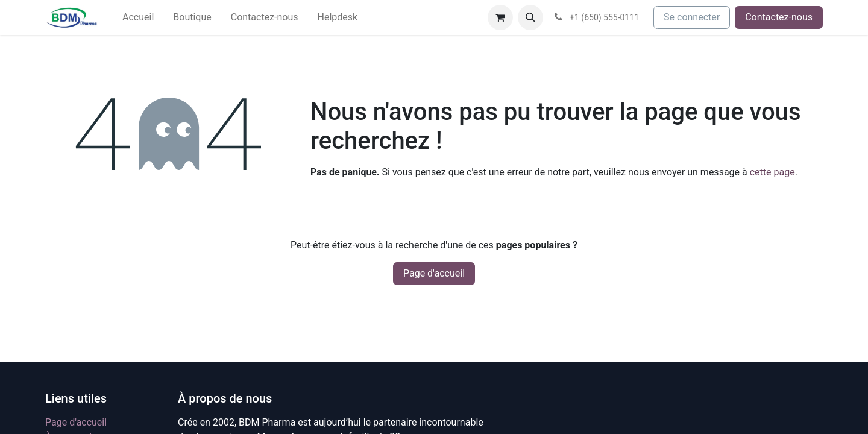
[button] (530, 17)
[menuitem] (138, 17)
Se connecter (692, 17)
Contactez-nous (779, 17)
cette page (772, 172)
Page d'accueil (434, 273)
